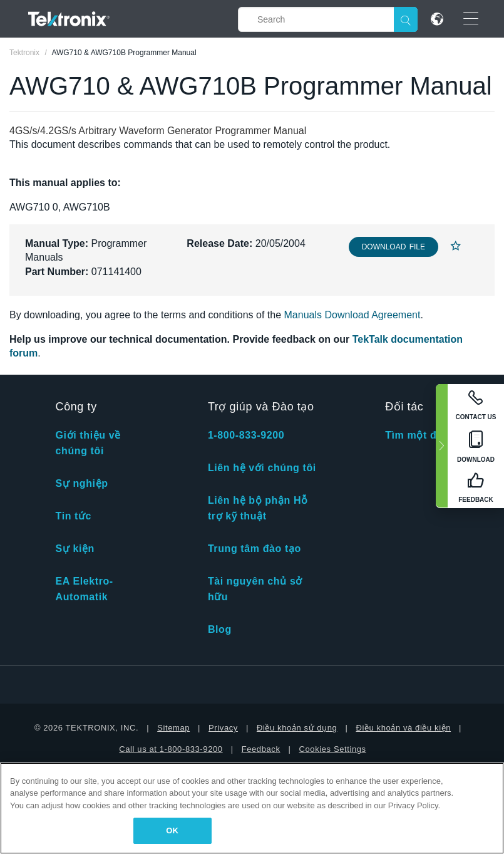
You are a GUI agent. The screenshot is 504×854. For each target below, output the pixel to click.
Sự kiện (75, 549)
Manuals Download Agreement (352, 315)
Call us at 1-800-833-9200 (171, 749)
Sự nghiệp (82, 483)
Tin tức (74, 516)
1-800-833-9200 (246, 435)
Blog (220, 629)
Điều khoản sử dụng (297, 728)
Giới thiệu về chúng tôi (88, 443)
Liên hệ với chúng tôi (262, 468)
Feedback (261, 749)
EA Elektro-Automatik (85, 589)
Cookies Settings (333, 749)
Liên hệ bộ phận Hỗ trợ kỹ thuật (258, 508)
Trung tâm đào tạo (255, 549)
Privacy (223, 728)
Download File (393, 247)
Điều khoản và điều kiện (403, 728)
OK (172, 831)
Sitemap (173, 728)
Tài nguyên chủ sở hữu (255, 589)
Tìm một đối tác (425, 435)
